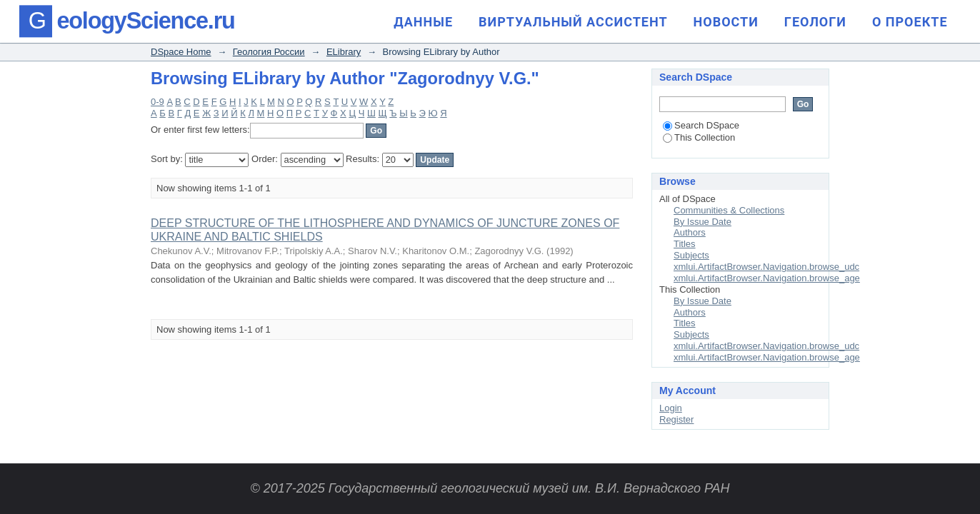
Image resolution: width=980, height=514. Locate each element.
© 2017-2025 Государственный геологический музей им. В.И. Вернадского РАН (490, 488)
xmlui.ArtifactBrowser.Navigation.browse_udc (766, 267)
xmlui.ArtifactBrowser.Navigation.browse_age (767, 278)
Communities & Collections (729, 210)
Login (671, 408)
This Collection (699, 137)
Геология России (269, 52)
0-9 (157, 102)
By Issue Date (702, 222)
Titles (685, 244)
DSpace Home (181, 52)
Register (676, 419)
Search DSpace (701, 125)
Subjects (691, 255)
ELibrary (344, 52)
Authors (690, 232)
